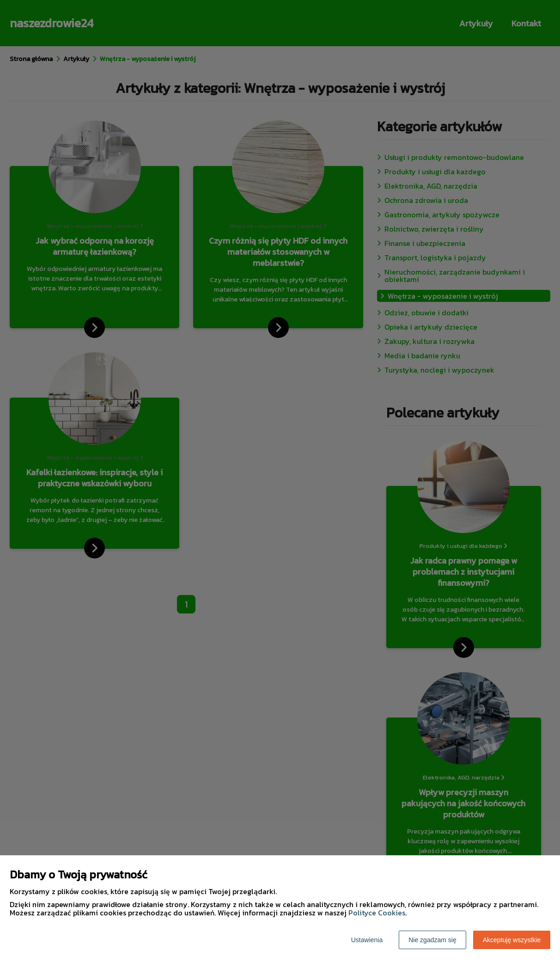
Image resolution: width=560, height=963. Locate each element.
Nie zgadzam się (432, 940)
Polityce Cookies (377, 913)
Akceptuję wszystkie (512, 940)
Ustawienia (367, 940)
